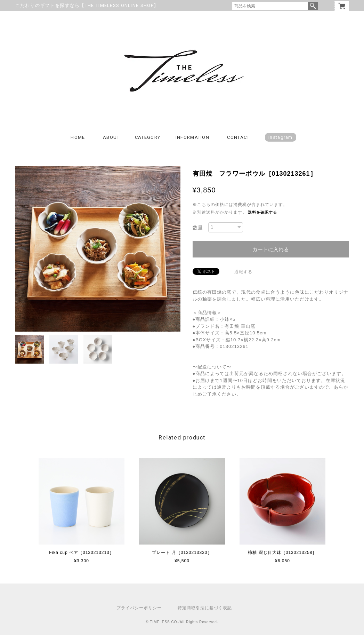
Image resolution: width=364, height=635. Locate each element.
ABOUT (111, 137)
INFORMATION (192, 137)
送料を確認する (262, 212)
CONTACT (238, 137)
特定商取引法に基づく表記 (205, 608)
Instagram (281, 137)
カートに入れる (271, 249)
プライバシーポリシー (139, 608)
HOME (78, 137)
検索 (313, 6)
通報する (243, 272)
